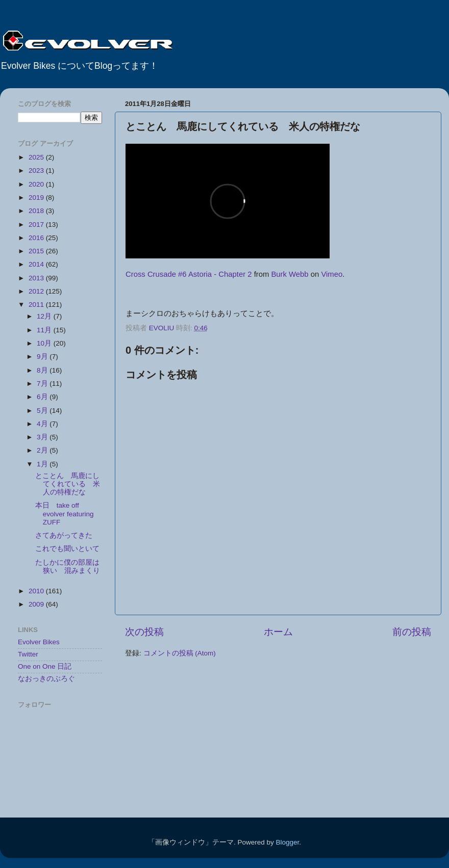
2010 (37, 591)
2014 (37, 264)
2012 (37, 291)
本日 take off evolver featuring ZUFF (65, 514)
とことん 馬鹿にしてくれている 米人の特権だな (68, 484)
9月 (43, 357)
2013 (37, 278)
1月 (43, 464)
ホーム (278, 632)
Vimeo (332, 274)
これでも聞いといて (67, 549)
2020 (37, 184)
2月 (43, 450)
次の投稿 (144, 632)
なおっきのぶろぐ (46, 679)
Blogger (287, 842)
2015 (37, 251)
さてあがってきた (64, 535)
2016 (37, 238)
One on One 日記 (45, 666)
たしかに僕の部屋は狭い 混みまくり (68, 567)
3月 (43, 437)
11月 (45, 330)
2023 (37, 170)
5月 (43, 411)
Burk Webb (290, 274)
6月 (43, 397)
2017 (37, 225)
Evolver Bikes (39, 642)
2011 (37, 305)
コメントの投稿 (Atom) (180, 653)
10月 (45, 343)
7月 (43, 384)
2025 (37, 157)
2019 (37, 198)
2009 (37, 604)
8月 (43, 370)
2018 (37, 211)
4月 (43, 424)
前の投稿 (412, 632)
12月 (45, 316)
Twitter (28, 654)
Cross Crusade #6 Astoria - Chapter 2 (189, 274)
